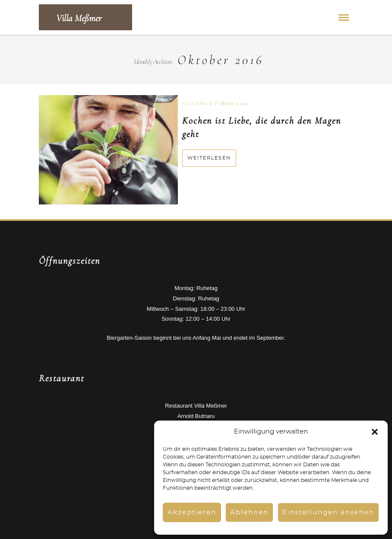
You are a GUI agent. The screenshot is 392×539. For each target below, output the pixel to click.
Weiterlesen (209, 158)
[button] (375, 432)
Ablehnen (249, 512)
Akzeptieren (192, 512)
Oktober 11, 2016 (233, 103)
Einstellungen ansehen (328, 512)
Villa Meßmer (79, 18)
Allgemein (198, 104)
